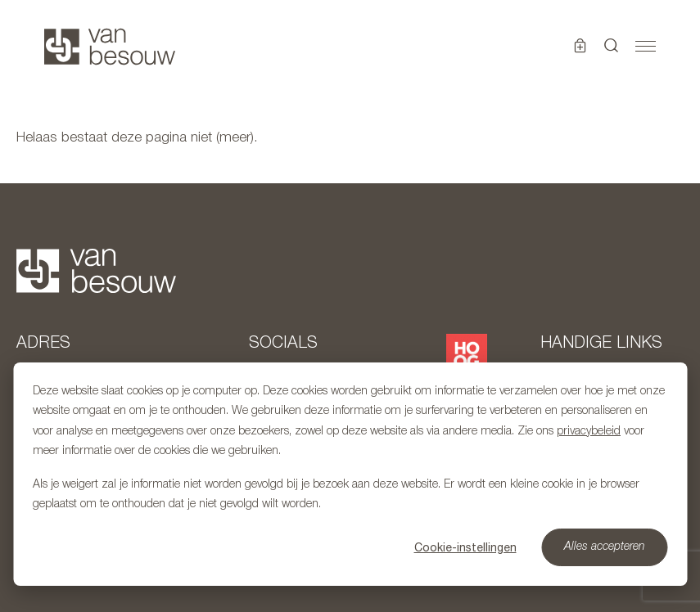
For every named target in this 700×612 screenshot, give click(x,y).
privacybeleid (589, 432)
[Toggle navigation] (646, 47)
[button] (612, 47)
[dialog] (350, 474)
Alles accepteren (605, 547)
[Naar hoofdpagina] (110, 47)
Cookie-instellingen (465, 547)
